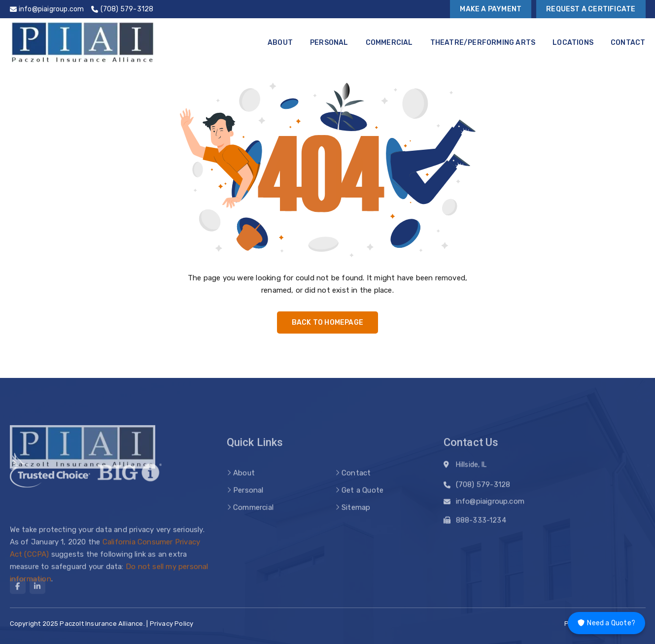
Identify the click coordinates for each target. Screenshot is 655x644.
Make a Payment (491, 9)
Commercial (389, 43)
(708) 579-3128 (483, 487)
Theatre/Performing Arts (483, 43)
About (280, 43)
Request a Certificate (591, 9)
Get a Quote (362, 499)
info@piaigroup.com (490, 504)
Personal (329, 43)
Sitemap (356, 516)
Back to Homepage (327, 322)
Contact (628, 43)
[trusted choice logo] (50, 481)
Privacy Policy (172, 624)
